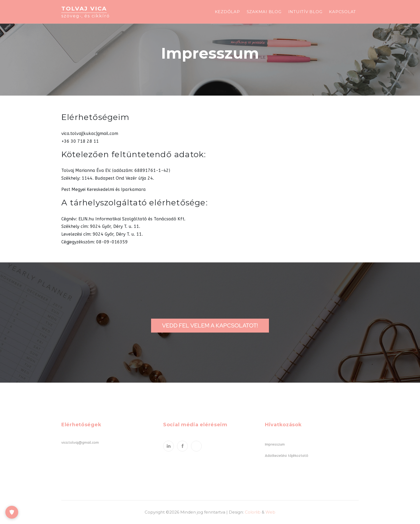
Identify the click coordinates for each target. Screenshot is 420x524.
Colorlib (253, 512)
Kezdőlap (227, 12)
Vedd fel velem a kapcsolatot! (210, 325)
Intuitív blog (305, 12)
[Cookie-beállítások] (12, 512)
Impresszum (275, 444)
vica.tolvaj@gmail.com (80, 442)
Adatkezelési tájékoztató (287, 456)
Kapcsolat (342, 12)
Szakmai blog (264, 12)
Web (270, 512)
